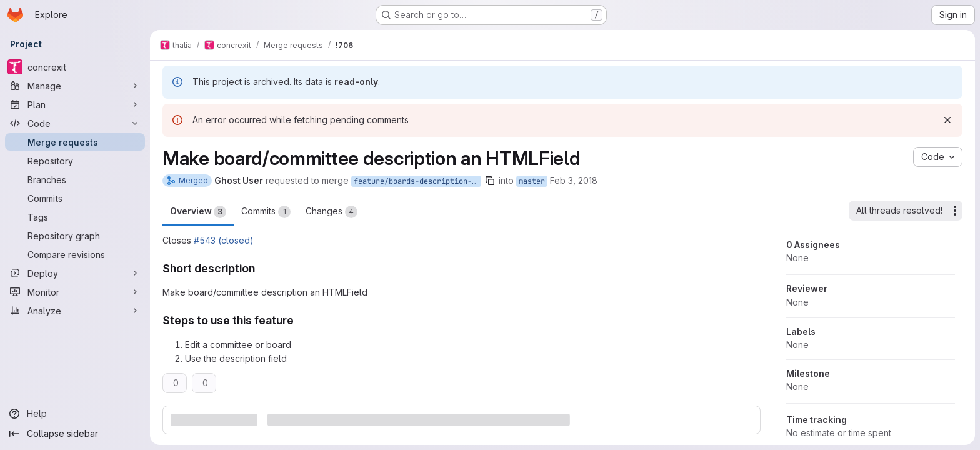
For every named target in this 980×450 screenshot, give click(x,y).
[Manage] (75, 86)
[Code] (75, 123)
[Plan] (75, 104)
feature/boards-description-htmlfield (417, 181)
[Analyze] (75, 311)
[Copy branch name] (490, 181)
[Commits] (75, 198)
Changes (332, 212)
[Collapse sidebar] (75, 434)
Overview (198, 212)
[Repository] (75, 161)
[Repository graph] (75, 236)
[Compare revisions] (75, 254)
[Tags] (75, 217)
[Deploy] (75, 273)
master (532, 181)
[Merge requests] (75, 142)
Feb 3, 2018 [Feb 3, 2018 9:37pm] (574, 180)
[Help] (75, 414)
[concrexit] (75, 67)
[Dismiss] (947, 120)
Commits (266, 212)
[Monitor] (75, 292)
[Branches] (75, 179)
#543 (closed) (224, 240)
